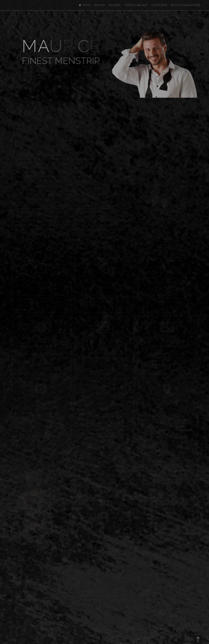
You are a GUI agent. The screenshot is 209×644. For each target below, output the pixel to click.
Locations (159, 5)
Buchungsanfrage (186, 5)
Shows (100, 5)
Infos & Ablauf (136, 5)
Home (84, 5)
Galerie (115, 5)
